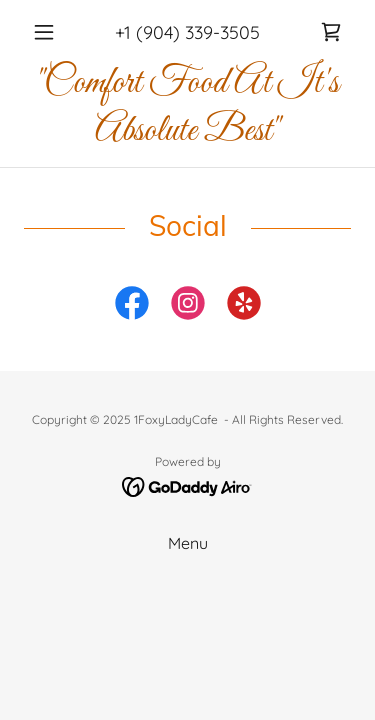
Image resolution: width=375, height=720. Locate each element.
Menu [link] (188, 543)
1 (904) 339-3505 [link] (192, 32)
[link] (331, 32)
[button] (48, 32)
